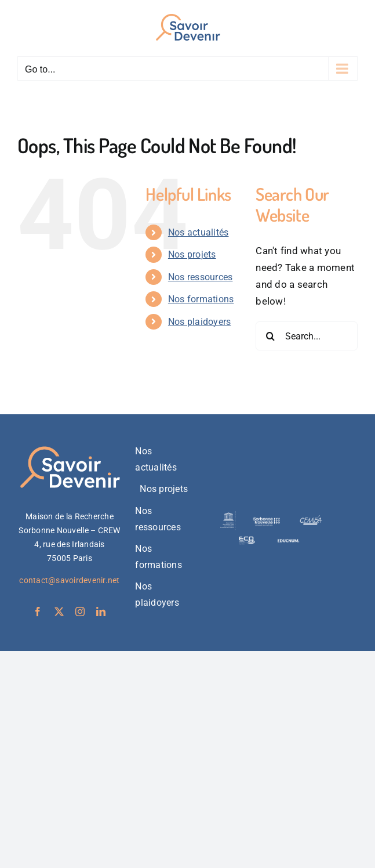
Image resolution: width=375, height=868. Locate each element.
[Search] (270, 336)
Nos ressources (201, 277)
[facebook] (38, 612)
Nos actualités (199, 232)
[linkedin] (101, 612)
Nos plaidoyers (200, 322)
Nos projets (192, 254)
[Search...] (307, 336)
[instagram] (80, 612)
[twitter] (59, 612)
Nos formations (201, 299)
